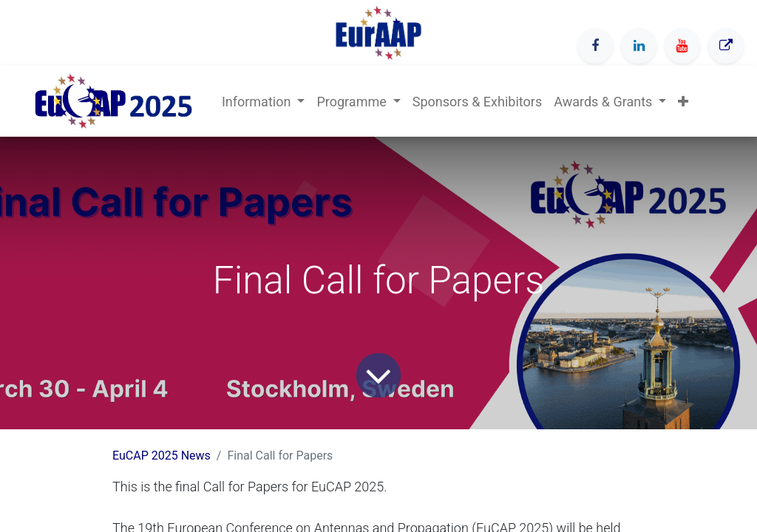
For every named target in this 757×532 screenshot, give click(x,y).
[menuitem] (477, 102)
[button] (683, 102)
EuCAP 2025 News (162, 456)
